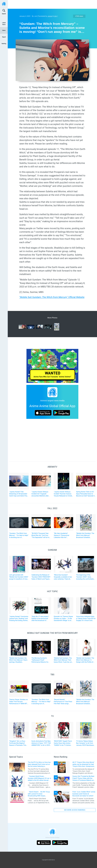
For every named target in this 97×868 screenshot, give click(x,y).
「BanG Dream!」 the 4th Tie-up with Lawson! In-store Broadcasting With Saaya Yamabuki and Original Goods (39, 794)
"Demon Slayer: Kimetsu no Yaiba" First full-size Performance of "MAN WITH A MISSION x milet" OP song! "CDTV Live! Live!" (19, 702)
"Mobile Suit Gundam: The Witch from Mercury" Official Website (52, 297)
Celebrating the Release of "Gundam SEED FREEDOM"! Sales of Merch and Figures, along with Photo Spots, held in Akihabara (41, 577)
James (50, 16)
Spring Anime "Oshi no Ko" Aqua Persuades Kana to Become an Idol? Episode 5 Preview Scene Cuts (85, 494)
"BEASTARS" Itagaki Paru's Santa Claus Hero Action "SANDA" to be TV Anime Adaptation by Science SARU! (63, 743)
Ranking (4, 44)
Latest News (4, 24)
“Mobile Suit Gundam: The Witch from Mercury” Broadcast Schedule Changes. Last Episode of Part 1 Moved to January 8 (85, 535)
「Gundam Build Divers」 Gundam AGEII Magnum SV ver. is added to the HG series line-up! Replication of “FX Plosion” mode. (39, 778)
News (4, 30)
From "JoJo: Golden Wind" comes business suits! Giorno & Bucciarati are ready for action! (84, 794)
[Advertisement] (51, 4)
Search (4, 14)
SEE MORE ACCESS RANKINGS (75, 810)
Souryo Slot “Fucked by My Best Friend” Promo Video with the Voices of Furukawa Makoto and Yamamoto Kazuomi (84, 778)
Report (4, 37)
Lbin (55, 16)
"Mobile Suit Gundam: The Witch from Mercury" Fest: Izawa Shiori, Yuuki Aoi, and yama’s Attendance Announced (63, 660)
